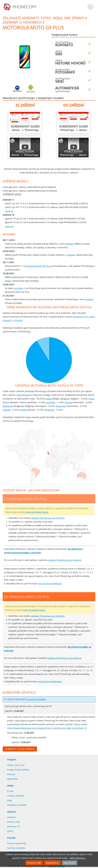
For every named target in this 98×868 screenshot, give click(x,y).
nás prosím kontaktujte (50, 583)
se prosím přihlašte (36, 699)
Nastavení (70, 863)
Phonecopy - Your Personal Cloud (20, 7)
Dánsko (69, 244)
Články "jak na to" (16, 765)
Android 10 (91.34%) (84, 317)
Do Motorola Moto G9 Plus (73, 122)
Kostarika (49, 410)
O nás (10, 791)
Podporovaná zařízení (18, 770)
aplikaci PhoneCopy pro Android (48, 518)
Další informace (77, 858)
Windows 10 (14, 826)
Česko (91, 399)
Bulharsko (8, 406)
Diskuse (11, 774)
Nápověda (12, 779)
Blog (9, 800)
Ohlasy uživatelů (16, 796)
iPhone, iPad (14, 822)
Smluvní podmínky (17, 843)
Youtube (22, 805)
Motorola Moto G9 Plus (38, 266)
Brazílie (89, 299)
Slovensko (61, 406)
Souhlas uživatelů (16, 848)
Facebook (12, 805)
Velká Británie (23, 395)
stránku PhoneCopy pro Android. (65, 560)
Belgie (8, 281)
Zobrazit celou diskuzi (20, 749)
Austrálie (18, 288)
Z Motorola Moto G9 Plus (25, 122)
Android (11, 817)
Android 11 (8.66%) (13, 320)
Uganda (71, 255)
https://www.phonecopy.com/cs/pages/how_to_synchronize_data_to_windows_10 (47, 728)
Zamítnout (52, 863)
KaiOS (10, 831)
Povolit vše (34, 863)
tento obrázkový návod (37, 512)
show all (9, 211)
